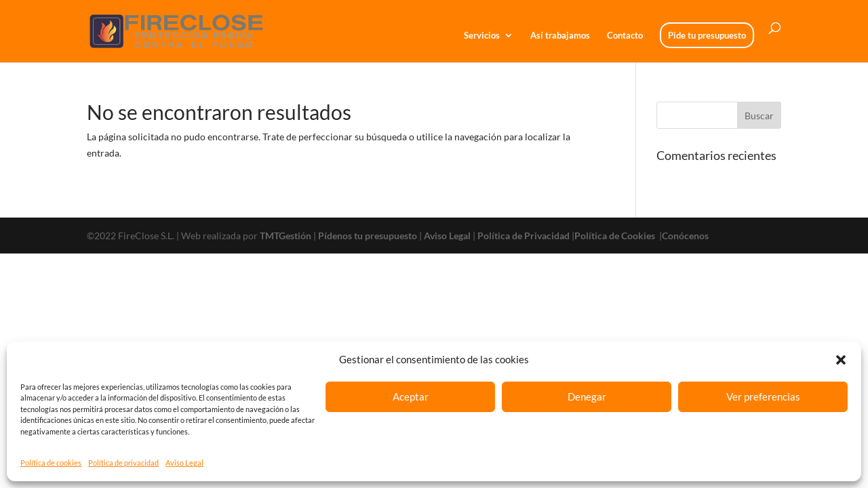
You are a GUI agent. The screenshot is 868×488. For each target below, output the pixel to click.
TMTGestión (285, 236)
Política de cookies (51, 463)
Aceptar (411, 396)
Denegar (587, 396)
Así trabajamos (560, 36)
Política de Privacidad (524, 236)
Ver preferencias (763, 396)
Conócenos (685, 236)
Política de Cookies (616, 236)
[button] (841, 360)
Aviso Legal (184, 463)
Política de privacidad (123, 463)
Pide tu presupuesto (707, 35)
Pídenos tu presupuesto (368, 236)
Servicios (482, 36)
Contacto (625, 36)
